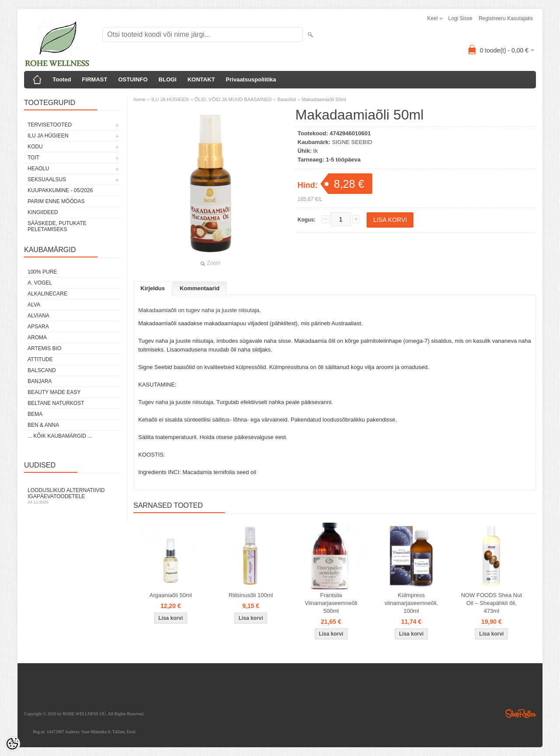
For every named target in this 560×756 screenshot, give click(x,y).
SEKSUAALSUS (47, 179)
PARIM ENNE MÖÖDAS (56, 201)
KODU (35, 147)
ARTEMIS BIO (44, 348)
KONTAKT (201, 79)
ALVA (34, 305)
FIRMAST (94, 79)
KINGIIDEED (43, 212)
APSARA (38, 327)
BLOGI (167, 79)
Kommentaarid (200, 288)
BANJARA (40, 381)
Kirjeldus (153, 288)
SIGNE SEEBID (352, 142)
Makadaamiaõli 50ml (324, 99)
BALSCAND (42, 370)
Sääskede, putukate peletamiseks (57, 226)
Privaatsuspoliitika (251, 79)
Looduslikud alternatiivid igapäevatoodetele (72, 496)
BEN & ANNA (43, 425)
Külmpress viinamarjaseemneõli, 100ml (411, 603)
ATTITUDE (40, 359)
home (140, 99)
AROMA (37, 338)
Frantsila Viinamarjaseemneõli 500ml (331, 603)
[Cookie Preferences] (12, 744)
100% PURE (42, 272)
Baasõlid (287, 99)
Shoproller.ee (521, 714)
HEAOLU (38, 169)
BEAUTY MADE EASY (54, 392)
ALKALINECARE (47, 294)
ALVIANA (38, 316)
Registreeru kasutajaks (506, 18)
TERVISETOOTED (50, 125)
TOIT (33, 158)
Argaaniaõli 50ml (171, 595)
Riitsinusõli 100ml (251, 595)
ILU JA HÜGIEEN (48, 136)
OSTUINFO (133, 79)
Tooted (62, 79)
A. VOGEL (40, 283)
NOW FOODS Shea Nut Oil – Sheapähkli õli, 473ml (492, 603)
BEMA (35, 414)
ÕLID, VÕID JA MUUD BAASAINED (233, 99)
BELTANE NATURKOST (56, 403)
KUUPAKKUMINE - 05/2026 (60, 190)
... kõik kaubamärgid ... (60, 436)
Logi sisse (460, 18)
